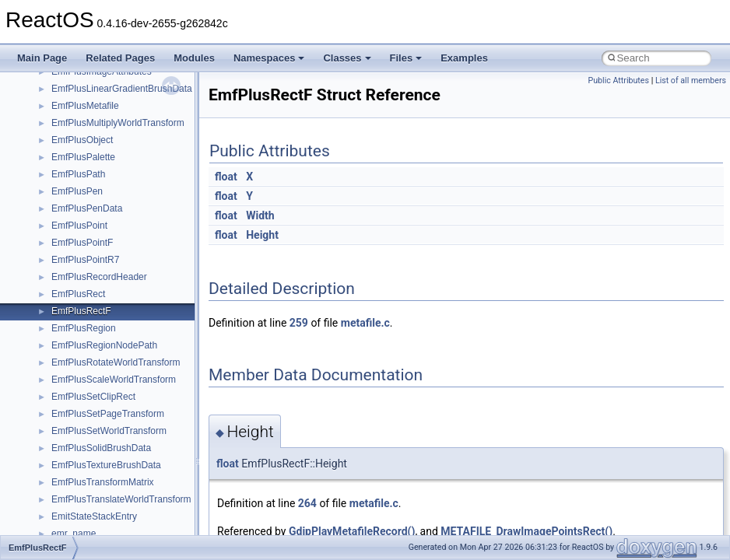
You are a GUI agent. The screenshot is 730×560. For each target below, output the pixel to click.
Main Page (42, 58)
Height (262, 235)
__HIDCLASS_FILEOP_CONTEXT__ (129, 481)
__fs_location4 (81, 293)
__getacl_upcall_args (95, 379)
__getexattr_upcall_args (101, 413)
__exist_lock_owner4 (95, 225)
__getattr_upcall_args (96, 396)
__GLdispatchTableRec (100, 430)
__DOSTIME (78, 191)
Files (406, 58)
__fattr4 (67, 259)
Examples (464, 58)
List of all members (691, 80)
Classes (347, 58)
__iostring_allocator (92, 499)
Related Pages (120, 58)
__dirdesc (72, 156)
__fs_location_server (95, 310)
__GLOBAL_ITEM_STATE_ (109, 447)
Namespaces (269, 58)
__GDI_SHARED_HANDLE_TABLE (126, 345)
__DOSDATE (79, 173)
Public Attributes (618, 80)
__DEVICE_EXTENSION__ (109, 139)
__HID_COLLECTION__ (102, 464)
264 (307, 503)
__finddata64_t (82, 276)
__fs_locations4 (84, 327)
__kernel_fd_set (84, 516)
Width (260, 215)
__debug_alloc (82, 105)
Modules (194, 58)
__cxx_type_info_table (98, 88)
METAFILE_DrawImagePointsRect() (526, 531)
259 (299, 323)
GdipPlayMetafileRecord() (352, 531)
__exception (77, 208)
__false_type (78, 242)
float (226, 177)
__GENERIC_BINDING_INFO (114, 362)
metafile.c (365, 323)
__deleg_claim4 (84, 122)
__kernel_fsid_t (83, 533)
